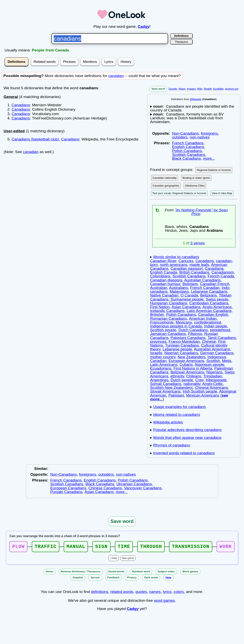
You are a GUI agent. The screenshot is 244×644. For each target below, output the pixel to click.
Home (49, 573)
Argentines (159, 380)
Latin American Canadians (209, 311)
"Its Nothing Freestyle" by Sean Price (201, 212)
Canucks (186, 261)
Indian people (216, 326)
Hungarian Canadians (169, 303)
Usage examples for (179, 407)
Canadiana (214, 268)
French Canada (221, 276)
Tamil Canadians (222, 338)
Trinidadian (213, 376)
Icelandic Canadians (167, 311)
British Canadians (194, 272)
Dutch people (182, 380)
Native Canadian (164, 295)
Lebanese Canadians (209, 291)
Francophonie (162, 322)
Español (78, 579)
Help (114, 559)
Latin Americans (164, 365)
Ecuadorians (161, 368)
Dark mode (151, 579)
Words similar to (176, 257)
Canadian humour (165, 284)
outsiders (180, 137)
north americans (174, 265)
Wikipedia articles (168, 422)
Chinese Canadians (105, 488)
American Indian (203, 318)
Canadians (21, 105)
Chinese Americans (211, 388)
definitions (100, 593)
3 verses (198, 243)
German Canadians (217, 353)
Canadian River (163, 261)
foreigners (209, 133)
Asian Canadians (186, 307)
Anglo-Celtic (213, 384)
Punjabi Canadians (66, 492)
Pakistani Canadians (188, 338)
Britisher (157, 314)
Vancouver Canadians (143, 488)
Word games (190, 573)
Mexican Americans (203, 395)
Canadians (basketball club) (35, 139)
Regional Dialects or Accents (214, 170)
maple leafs (199, 265)
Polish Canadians (187, 151)
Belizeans (209, 295)
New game (128, 559)
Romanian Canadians (169, 318)
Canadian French (215, 284)
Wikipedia (195, 99)
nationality (192, 384)
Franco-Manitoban (184, 342)
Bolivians (190, 284)
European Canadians (68, 488)
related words (122, 593)
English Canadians (188, 147)
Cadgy (144, 27)
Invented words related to (184, 453)
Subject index (166, 573)
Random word (141, 573)
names (155, 593)
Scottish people (163, 330)
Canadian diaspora (166, 280)
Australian (159, 288)
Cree (199, 380)
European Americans (186, 361)
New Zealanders (191, 357)
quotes (141, 593)
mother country (163, 357)
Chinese (209, 342)
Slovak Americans (165, 391)
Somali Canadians (166, 384)
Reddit (208, 89)
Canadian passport (187, 268)
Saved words (116, 573)
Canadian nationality (165, 178)
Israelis (156, 353)
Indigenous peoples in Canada (176, 326)
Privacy (132, 579)
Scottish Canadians (189, 155)
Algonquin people (209, 365)
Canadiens (205, 261)
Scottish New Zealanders (171, 388)
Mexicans (184, 322)
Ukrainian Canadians (134, 484)
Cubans (186, 365)
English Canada (164, 272)
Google (173, 89)
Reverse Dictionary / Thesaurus (81, 573)
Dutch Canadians (193, 330)
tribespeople (216, 380)
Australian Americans (212, 349)
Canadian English (213, 314)
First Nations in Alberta (193, 368)
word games (165, 602)
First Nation (160, 307)
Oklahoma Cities (195, 186)
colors (179, 593)
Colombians (160, 276)
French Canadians (188, 143)
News (182, 89)
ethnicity (177, 376)
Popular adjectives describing (187, 430)
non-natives (200, 137)
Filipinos (195, 334)
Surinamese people (187, 299)
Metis (227, 361)
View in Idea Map (222, 193)
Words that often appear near (187, 438)
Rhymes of (172, 445)
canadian (116, 76)
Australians (179, 288)
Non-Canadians (185, 133)
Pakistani (176, 395)
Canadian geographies (166, 186)
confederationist (208, 322)
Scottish (213, 361)
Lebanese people (177, 349)
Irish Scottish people (200, 391)
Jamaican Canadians (168, 334)
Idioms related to (177, 415)
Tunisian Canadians (182, 345)
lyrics (167, 593)
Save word (158, 89)
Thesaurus (181, 42)
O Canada (189, 295)
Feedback (114, 579)
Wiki (200, 89)
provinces (158, 342)
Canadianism (223, 272)
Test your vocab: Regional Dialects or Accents (179, 193)
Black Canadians (186, 158)
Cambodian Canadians (209, 303)
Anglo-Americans (217, 307)
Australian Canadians (202, 280)
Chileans (194, 376)
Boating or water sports (196, 178)
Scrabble (218, 89)
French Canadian (205, 288)
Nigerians (215, 372)
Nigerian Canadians (181, 353)
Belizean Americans (187, 372)
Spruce (95, 579)
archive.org (232, 89)
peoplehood (220, 330)
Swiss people (217, 299)
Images (191, 89)
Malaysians (179, 291)
